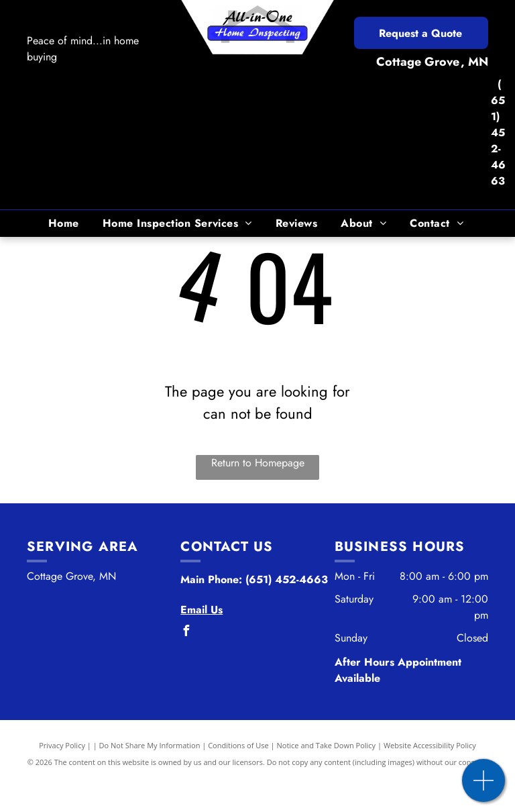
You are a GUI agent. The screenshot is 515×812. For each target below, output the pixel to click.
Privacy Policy (62, 745)
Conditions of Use (238, 745)
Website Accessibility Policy (430, 745)
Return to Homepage (258, 463)
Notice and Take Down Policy (327, 745)
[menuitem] (65, 223)
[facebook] (186, 632)
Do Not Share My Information (150, 745)
